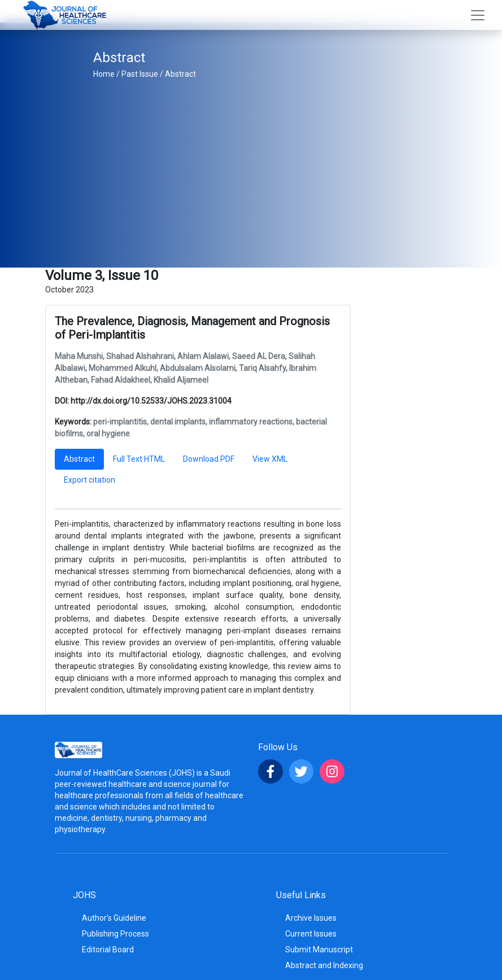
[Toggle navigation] (478, 15)
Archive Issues (311, 918)
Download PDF (209, 459)
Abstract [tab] (79, 459)
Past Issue (140, 74)
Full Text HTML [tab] (139, 459)
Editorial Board (108, 950)
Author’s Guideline (114, 918)
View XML (270, 459)
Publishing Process (115, 934)
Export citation (90, 480)
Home (104, 74)
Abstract (180, 74)
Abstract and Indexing (324, 965)
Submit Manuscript (319, 950)
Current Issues (311, 934)
